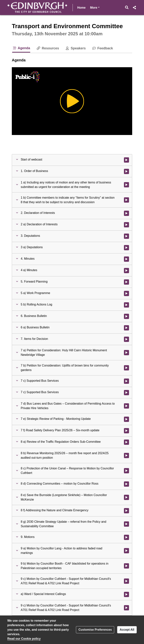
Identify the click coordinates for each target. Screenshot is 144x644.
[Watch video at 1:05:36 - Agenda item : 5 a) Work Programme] (126, 293)
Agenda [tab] (21, 48)
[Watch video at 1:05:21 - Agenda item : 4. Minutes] (126, 259)
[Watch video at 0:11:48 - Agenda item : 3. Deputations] (126, 236)
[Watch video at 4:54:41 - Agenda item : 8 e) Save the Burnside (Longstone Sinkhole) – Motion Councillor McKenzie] (126, 497)
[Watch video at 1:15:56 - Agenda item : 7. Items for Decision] (126, 339)
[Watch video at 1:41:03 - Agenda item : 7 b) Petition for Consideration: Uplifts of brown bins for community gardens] (126, 368)
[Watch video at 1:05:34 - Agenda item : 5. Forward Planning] (126, 282)
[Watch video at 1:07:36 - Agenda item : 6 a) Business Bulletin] (126, 328)
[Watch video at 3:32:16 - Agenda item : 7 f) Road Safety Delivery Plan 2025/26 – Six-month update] (126, 431)
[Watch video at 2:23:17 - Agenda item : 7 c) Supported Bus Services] (126, 393)
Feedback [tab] (102, 48)
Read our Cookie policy (24, 639)
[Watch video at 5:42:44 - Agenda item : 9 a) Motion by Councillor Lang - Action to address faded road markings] (126, 551)
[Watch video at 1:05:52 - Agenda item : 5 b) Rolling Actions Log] (126, 305)
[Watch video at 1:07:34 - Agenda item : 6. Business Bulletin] (126, 316)
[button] (127, 8)
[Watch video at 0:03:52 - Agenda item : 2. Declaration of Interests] (126, 213)
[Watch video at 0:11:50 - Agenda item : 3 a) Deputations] (126, 248)
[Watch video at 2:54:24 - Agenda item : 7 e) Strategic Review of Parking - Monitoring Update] (126, 419)
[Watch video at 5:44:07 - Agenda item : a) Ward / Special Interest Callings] (126, 594)
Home (81, 8)
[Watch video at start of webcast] (126, 160)
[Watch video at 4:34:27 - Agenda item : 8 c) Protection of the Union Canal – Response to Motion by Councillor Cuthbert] (126, 471)
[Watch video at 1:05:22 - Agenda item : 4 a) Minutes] (126, 271)
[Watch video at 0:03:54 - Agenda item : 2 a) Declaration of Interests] (126, 225)
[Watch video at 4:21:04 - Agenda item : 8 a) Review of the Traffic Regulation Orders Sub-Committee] (126, 442)
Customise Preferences (95, 630)
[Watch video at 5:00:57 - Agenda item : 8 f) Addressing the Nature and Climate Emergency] (126, 511)
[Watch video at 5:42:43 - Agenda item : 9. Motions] (126, 537)
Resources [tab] (48, 48)
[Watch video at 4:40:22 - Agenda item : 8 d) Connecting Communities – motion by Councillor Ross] (126, 484)
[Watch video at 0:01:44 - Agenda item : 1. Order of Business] (126, 171)
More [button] (95, 7)
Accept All (127, 630)
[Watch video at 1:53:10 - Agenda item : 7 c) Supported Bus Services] (126, 381)
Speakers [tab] (75, 48)
